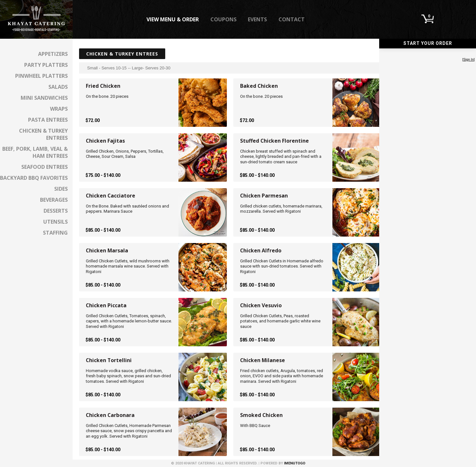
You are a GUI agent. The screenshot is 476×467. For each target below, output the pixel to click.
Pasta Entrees (48, 120)
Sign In (468, 60)
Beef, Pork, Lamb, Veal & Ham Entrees (35, 152)
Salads (58, 87)
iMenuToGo (295, 463)
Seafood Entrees (45, 167)
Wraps (59, 109)
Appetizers (53, 54)
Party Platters (46, 65)
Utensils (56, 222)
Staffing (55, 233)
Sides (61, 189)
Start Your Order (428, 43)
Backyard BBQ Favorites (34, 178)
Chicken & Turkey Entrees (43, 134)
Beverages (54, 200)
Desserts (56, 211)
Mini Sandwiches (44, 98)
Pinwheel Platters (41, 76)
